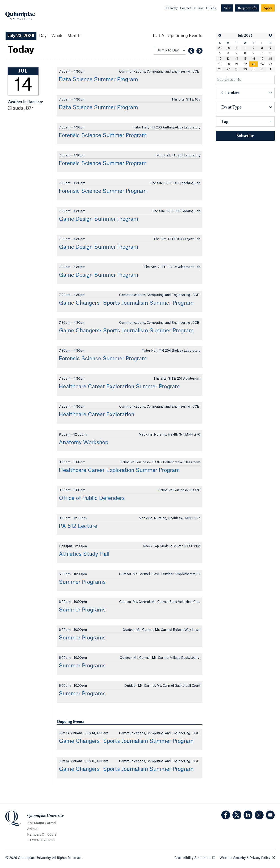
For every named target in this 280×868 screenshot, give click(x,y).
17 (262, 59)
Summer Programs (82, 582)
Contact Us (188, 8)
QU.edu (211, 8)
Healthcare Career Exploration (97, 415)
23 (254, 64)
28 (220, 48)
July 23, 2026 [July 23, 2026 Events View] (21, 36)
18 (270, 59)
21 (237, 64)
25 (270, 64)
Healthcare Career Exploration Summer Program (119, 387)
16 (254, 59)
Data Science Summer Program (98, 80)
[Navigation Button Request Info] (247, 8)
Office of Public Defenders (92, 498)
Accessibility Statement (195, 858)
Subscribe (245, 136)
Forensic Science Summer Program (103, 136)
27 (228, 69)
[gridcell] (254, 64)
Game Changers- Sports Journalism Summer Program (126, 303)
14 (237, 59)
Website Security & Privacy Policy (247, 858)
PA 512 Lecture (78, 526)
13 (228, 59)
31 (262, 69)
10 (262, 53)
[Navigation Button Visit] (227, 8)
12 (220, 59)
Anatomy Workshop (84, 443)
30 (237, 48)
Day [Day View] (43, 36)
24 (262, 64)
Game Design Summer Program (99, 219)
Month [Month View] (74, 36)
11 (270, 53)
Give (201, 8)
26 (220, 69)
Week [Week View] (57, 36)
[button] (220, 35)
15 (245, 59)
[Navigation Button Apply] (268, 8)
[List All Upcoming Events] (178, 36)
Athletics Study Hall (84, 554)
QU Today (171, 8)
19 (220, 64)
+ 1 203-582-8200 (41, 840)
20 (228, 64)
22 (245, 64)
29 (228, 48)
